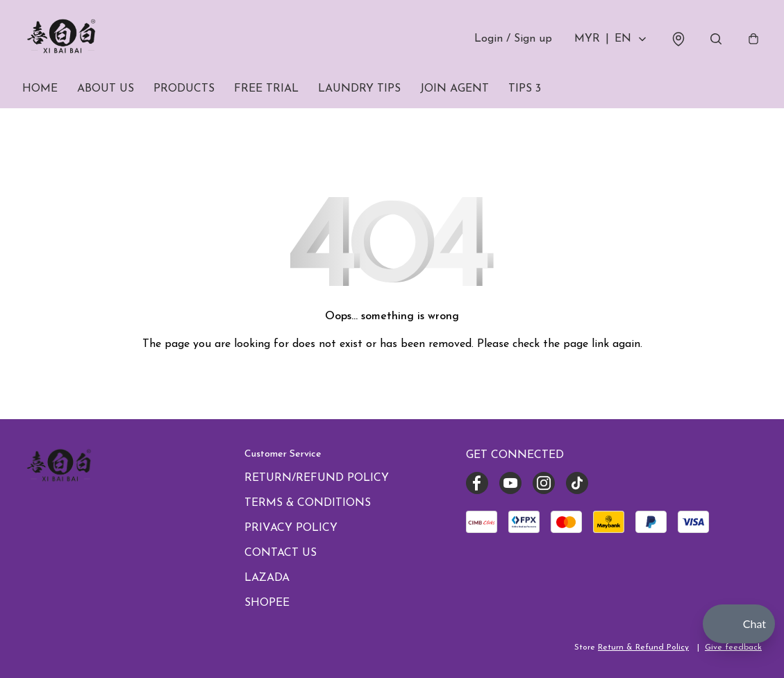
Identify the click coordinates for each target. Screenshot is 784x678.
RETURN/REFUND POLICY (317, 478)
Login (513, 39)
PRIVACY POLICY (291, 528)
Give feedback (733, 647)
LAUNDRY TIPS (359, 89)
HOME (40, 89)
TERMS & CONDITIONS (308, 503)
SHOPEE (267, 603)
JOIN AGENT (454, 89)
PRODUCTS (184, 89)
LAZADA (267, 578)
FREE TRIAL (266, 89)
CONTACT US (281, 553)
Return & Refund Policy (643, 647)
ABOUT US (106, 89)
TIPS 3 (525, 89)
